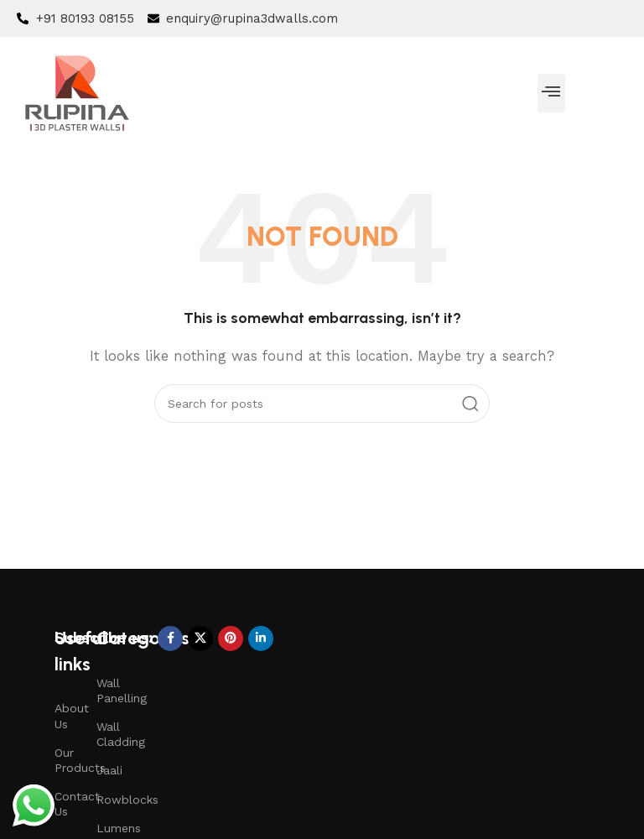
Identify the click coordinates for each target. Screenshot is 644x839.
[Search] (322, 404)
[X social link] (200, 638)
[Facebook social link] (170, 638)
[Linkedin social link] (261, 638)
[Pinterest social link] (231, 638)
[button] (551, 93)
